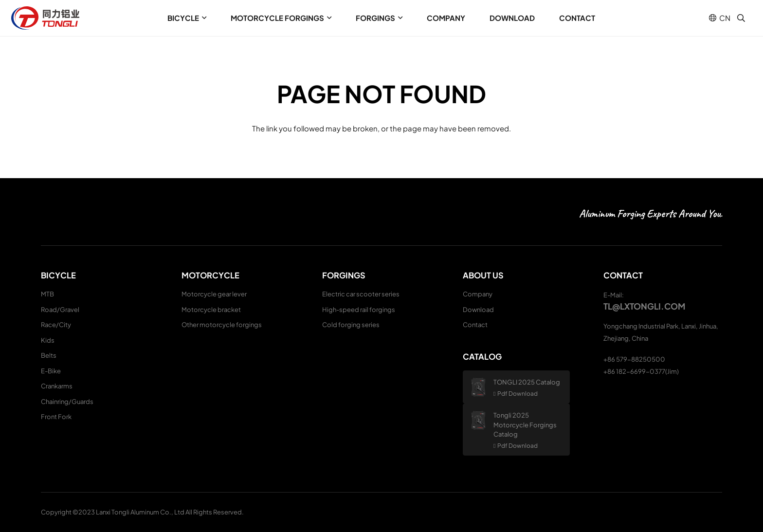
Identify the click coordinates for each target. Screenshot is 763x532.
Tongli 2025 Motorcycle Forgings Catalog (525, 425)
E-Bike (51, 371)
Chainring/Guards (67, 402)
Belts (49, 355)
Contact (475, 325)
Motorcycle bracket (211, 310)
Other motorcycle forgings (222, 325)
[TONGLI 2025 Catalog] (482, 387)
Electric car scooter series (361, 294)
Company (478, 294)
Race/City (56, 325)
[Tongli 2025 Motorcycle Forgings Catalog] (482, 420)
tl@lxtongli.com (644, 306)
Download (478, 310)
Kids (48, 340)
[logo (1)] (45, 18)
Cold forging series (351, 325)
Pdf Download (518, 394)
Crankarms (57, 386)
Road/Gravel (60, 310)
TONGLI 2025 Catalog (527, 382)
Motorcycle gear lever (214, 294)
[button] (203, 18)
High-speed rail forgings (359, 310)
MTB (47, 294)
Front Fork (56, 417)
